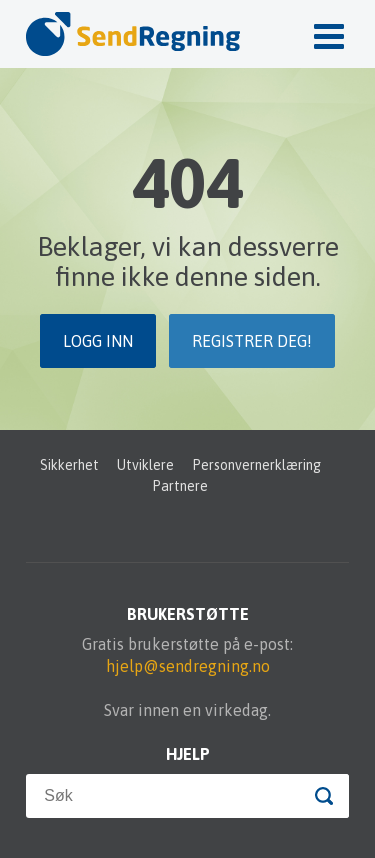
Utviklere (145, 465)
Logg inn (98, 341)
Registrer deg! (252, 341)
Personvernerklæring (256, 465)
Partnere (180, 486)
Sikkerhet (69, 465)
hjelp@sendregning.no (188, 666)
